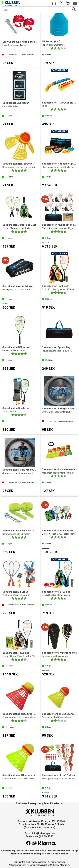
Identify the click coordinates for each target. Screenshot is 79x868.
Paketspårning (35, 803)
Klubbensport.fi (39, 854)
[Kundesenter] (54, 3)
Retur (47, 803)
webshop (31, 865)
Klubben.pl (63, 854)
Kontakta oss (57, 803)
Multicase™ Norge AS (60, 865)
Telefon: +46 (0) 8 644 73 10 (39, 836)
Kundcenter (21, 803)
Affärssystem (16, 865)
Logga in (61, 3)
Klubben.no (16, 854)
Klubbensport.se (36, 851)
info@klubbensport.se (43, 833)
